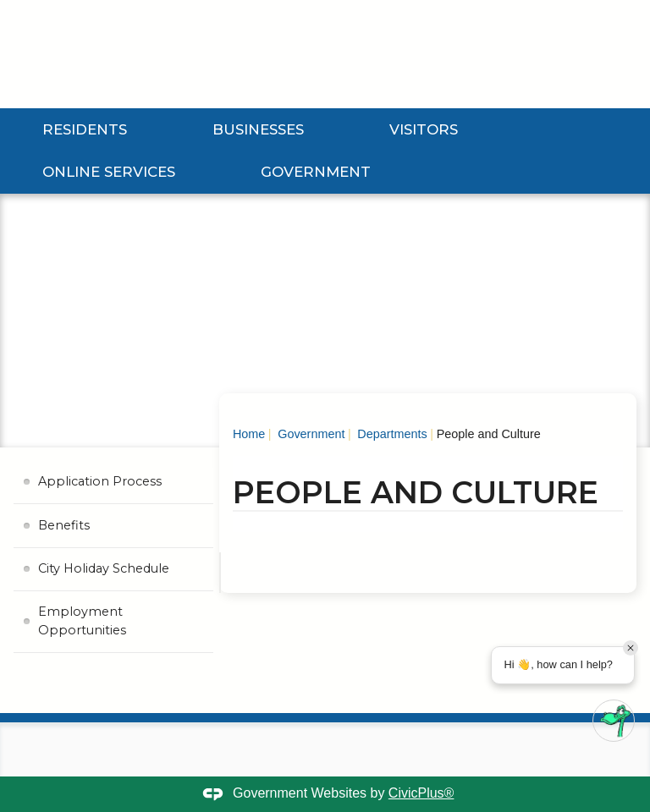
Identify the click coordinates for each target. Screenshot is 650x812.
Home (249, 434)
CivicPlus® (421, 793)
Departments (390, 434)
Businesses (258, 129)
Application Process (100, 481)
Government (316, 172)
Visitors (424, 129)
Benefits (64, 525)
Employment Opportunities (82, 621)
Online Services (109, 172)
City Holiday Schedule (104, 568)
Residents (85, 129)
